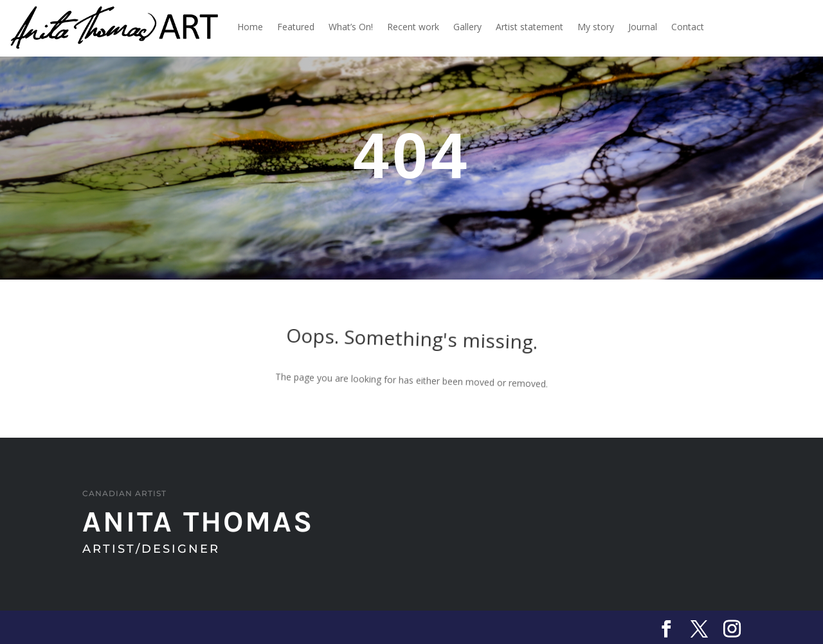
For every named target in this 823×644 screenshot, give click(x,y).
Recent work (413, 27)
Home (250, 27)
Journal (643, 27)
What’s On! (351, 27)
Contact (688, 27)
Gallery (467, 27)
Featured (296, 27)
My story (596, 27)
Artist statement (529, 27)
